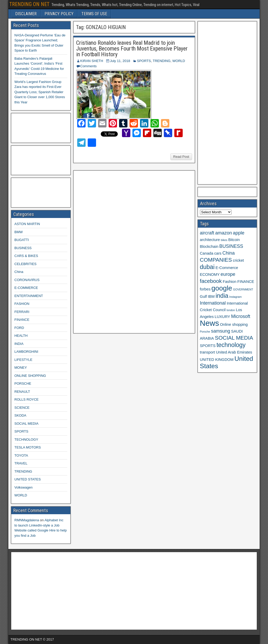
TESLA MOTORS (28, 447)
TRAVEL (21, 463)
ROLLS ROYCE (26, 399)
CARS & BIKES (26, 256)
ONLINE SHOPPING (30, 376)
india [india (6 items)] (222, 296)
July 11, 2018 (120, 61)
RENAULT (22, 392)
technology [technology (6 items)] (231, 345)
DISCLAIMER (26, 14)
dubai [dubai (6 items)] (207, 267)
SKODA (20, 415)
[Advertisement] (115, 251)
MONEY (21, 368)
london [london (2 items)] (231, 310)
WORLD (179, 61)
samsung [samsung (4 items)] (220, 331)
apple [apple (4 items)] (239, 233)
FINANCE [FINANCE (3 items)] (246, 282)
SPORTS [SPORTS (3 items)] (208, 346)
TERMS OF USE (94, 14)
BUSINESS (23, 248)
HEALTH (21, 336)
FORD (19, 328)
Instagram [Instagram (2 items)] (235, 297)
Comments (89, 66)
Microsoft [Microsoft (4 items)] (241, 316)
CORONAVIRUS (27, 280)
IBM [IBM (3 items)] (211, 296)
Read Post (181, 157)
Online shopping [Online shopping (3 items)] (234, 324)
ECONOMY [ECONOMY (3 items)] (210, 275)
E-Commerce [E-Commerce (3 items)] (227, 268)
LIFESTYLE (23, 360)
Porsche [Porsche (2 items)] (205, 332)
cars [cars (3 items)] (218, 253)
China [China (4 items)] (229, 253)
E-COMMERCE (26, 288)
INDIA (19, 344)
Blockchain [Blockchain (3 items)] (209, 247)
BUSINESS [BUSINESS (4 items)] (231, 246)
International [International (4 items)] (213, 303)
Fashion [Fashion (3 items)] (230, 282)
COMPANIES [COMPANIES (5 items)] (216, 260)
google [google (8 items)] (222, 288)
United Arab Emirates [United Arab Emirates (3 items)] (234, 352)
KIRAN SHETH (92, 61)
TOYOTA (21, 455)
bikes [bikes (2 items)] (224, 240)
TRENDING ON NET (29, 4)
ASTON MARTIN (27, 224)
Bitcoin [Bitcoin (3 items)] (234, 240)
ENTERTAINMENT (29, 296)
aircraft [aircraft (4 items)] (207, 233)
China (19, 272)
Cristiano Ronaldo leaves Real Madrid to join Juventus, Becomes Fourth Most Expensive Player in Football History (132, 49)
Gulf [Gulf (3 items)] (203, 296)
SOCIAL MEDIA (26, 424)
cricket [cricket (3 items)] (238, 260)
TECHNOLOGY (26, 439)
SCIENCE (22, 408)
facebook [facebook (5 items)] (211, 281)
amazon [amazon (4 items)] (224, 233)
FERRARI (22, 312)
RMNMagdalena (27, 520)
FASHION (22, 304)
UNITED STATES (28, 479)
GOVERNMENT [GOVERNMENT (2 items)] (243, 289)
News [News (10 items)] (210, 323)
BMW (19, 232)
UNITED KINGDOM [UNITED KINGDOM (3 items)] (217, 360)
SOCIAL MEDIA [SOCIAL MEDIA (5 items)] (234, 338)
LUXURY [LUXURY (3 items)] (222, 317)
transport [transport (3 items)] (208, 352)
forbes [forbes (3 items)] (205, 289)
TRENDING (161, 61)
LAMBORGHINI (26, 352)
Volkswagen (23, 487)
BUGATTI (22, 240)
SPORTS (144, 61)
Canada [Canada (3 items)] (207, 253)
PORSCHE (23, 383)
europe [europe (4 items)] (228, 274)
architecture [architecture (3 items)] (210, 240)
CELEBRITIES (26, 264)
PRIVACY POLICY (59, 14)
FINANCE (22, 320)
